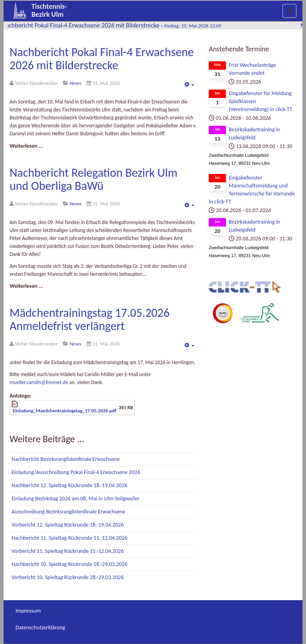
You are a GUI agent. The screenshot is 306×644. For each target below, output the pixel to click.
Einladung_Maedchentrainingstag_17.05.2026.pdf (65, 411)
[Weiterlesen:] (26, 146)
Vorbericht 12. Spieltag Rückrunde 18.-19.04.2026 (68, 525)
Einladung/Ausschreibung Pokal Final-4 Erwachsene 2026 (76, 472)
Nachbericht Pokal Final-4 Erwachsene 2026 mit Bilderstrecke (102, 59)
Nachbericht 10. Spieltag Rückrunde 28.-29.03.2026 (70, 564)
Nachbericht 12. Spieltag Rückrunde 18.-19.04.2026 (70, 485)
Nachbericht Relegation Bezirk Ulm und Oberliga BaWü (93, 179)
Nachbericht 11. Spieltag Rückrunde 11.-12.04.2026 (70, 538)
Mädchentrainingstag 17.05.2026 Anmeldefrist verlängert (89, 319)
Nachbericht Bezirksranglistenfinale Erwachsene (66, 459)
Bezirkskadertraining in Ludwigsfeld (254, 134)
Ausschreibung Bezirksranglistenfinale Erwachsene (68, 512)
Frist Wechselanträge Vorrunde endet (252, 69)
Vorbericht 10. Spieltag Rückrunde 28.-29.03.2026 (68, 577)
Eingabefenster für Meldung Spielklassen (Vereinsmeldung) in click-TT (261, 101)
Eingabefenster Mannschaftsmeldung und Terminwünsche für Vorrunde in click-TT (252, 190)
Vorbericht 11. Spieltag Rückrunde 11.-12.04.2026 (68, 551)
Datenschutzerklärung (40, 627)
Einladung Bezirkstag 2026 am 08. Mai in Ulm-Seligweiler (76, 499)
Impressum (28, 611)
